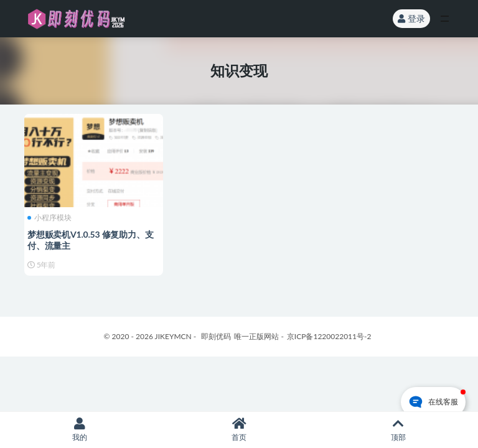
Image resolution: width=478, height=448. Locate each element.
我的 (80, 430)
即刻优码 (216, 336)
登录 (411, 18)
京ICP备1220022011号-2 (329, 336)
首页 (239, 430)
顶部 (398, 430)
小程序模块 (49, 218)
